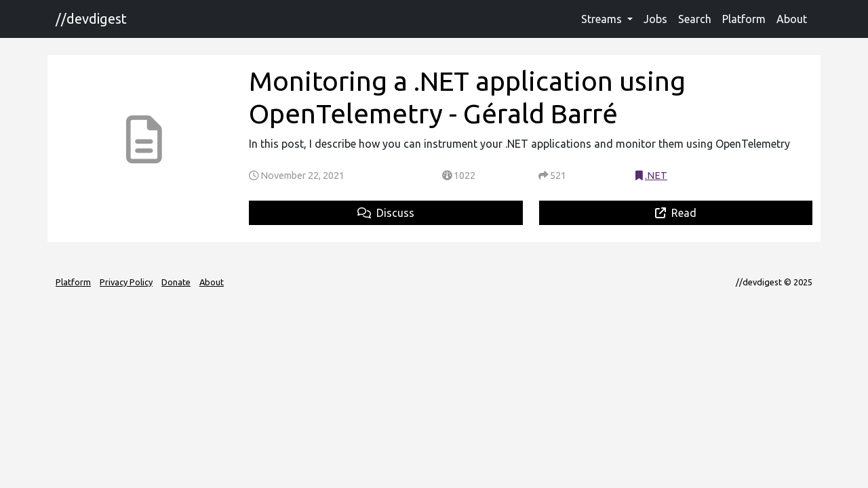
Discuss (386, 213)
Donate (176, 282)
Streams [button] (603, 19)
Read (676, 213)
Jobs (655, 19)
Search (695, 19)
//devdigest (91, 19)
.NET (656, 176)
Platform (744, 19)
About (792, 19)
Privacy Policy (126, 282)
